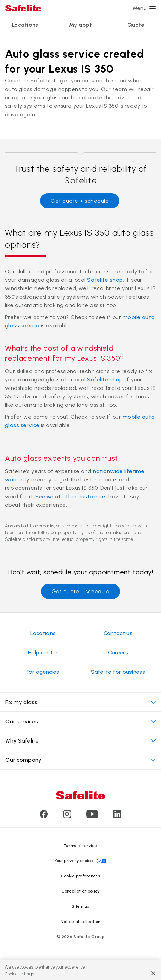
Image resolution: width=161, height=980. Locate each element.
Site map (80, 906)
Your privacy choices (75, 861)
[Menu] (153, 8)
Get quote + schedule (80, 201)
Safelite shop (105, 280)
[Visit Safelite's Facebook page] (44, 816)
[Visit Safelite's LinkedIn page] (117, 816)
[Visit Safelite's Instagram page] (67, 816)
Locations (25, 25)
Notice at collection (80, 922)
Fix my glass (80, 702)
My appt (80, 25)
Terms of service (80, 846)
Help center (43, 652)
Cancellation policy (80, 891)
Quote (136, 25)
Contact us (118, 633)
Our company (80, 760)
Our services (80, 721)
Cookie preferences (81, 876)
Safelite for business (118, 672)
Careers (118, 652)
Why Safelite (80, 741)
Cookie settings (19, 974)
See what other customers (71, 496)
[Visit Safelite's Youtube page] (92, 816)
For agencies (43, 672)
